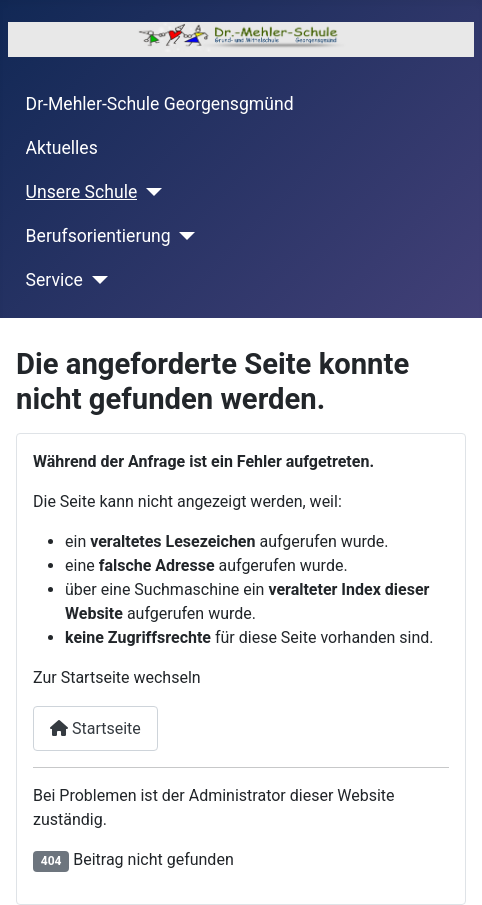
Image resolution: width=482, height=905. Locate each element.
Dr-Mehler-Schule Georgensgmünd (160, 104)
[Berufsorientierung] (183, 236)
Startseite (95, 728)
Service (54, 280)
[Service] (95, 280)
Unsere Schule (82, 192)
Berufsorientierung (98, 236)
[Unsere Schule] (149, 192)
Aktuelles (62, 148)
